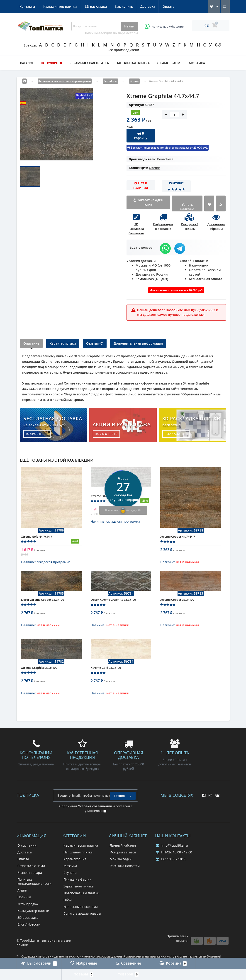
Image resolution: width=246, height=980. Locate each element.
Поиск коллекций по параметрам (111, 33)
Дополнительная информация (138, 343)
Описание (31, 343)
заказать (176, 434)
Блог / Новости (29, 928)
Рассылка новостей (125, 869)
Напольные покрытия (81, 910)
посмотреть (106, 434)
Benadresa (165, 159)
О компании (27, 849)
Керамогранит (169, 63)
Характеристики (63, 343)
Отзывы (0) (95, 343)
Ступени (70, 876)
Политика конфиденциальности (34, 885)
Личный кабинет (123, 849)
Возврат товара (30, 876)
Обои (68, 903)
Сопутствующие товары (82, 917)
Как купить (28, 6)
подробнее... (37, 434)
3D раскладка (165, 6)
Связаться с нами (31, 869)
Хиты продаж (28, 907)
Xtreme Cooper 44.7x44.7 (178, 540)
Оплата (75, 6)
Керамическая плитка (89, 63)
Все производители (123, 50)
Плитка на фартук (77, 883)
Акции (22, 894)
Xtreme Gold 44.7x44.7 (37, 540)
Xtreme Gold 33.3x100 (106, 674)
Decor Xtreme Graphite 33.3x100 (113, 606)
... (213, 63)
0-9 (218, 45)
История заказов (123, 856)
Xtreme (154, 168)
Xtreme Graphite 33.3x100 (39, 674)
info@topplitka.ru (172, 849)
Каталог (27, 63)
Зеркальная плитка (79, 890)
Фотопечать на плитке (81, 896)
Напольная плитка (133, 63)
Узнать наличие (187, 207)
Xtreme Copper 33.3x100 (177, 606)
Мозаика (197, 63)
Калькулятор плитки (129, 6)
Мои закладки (121, 862)
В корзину (141, 136)
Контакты (97, 6)
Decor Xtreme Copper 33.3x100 (43, 606)
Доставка (53, 6)
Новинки (24, 900)
